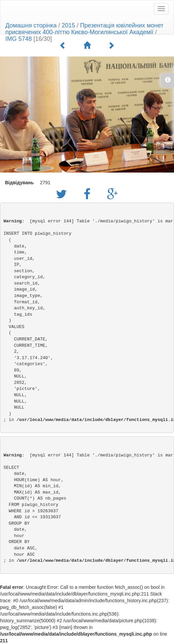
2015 (68, 25)
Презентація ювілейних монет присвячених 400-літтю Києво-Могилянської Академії (84, 29)
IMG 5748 (19, 39)
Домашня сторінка (31, 25)
